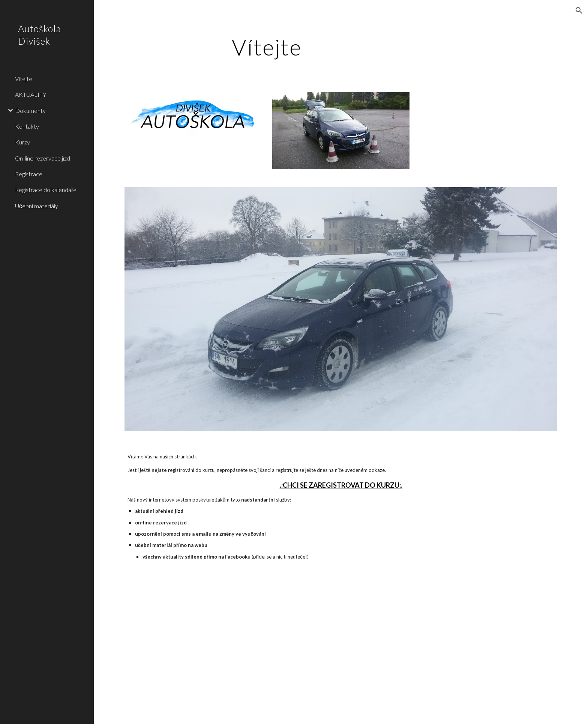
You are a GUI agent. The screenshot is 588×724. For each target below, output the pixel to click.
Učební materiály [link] (37, 206)
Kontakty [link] (27, 126)
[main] (267, 47)
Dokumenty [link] (30, 110)
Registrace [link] (29, 174)
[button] (579, 11)
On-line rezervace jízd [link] (43, 158)
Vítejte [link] (24, 79)
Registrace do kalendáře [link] (46, 190)
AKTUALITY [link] (31, 94)
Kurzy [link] (22, 142)
